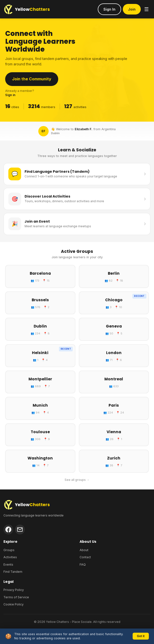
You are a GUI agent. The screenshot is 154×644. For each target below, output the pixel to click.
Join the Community (32, 79)
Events (8, 565)
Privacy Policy (14, 590)
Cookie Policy (14, 604)
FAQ (83, 565)
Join (132, 9)
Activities (10, 557)
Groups (9, 550)
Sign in (10, 95)
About (84, 550)
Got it (141, 636)
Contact (85, 557)
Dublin (55, 133)
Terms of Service (16, 597)
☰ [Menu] (147, 9)
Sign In (109, 9)
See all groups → (77, 480)
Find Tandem (13, 572)
